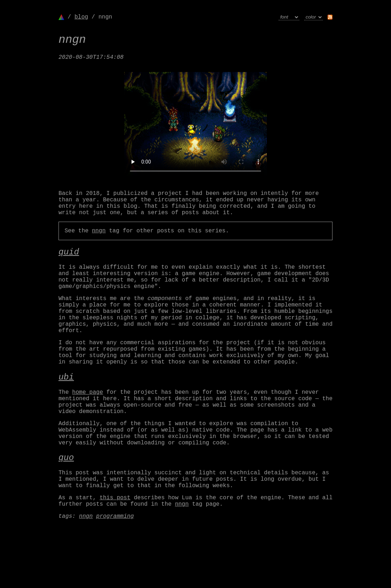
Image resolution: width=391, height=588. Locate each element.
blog (81, 17)
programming (115, 573)
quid (69, 264)
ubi (66, 411)
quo (66, 505)
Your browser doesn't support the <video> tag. (195, 129)
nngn (99, 241)
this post (115, 551)
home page (87, 428)
